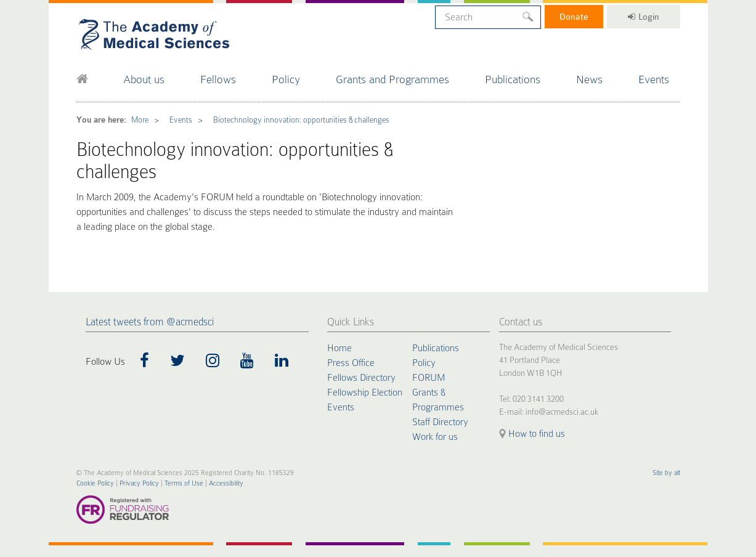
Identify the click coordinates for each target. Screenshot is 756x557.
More (140, 120)
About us (144, 79)
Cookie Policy (95, 483)
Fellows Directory (361, 378)
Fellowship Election (365, 392)
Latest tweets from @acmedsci (150, 322)
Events (654, 79)
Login (644, 17)
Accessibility (226, 483)
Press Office (351, 363)
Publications (513, 79)
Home (339, 348)
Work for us (435, 437)
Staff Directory (440, 422)
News (589, 79)
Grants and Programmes (392, 79)
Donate (574, 17)
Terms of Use (184, 483)
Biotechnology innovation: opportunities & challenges (301, 120)
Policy (286, 79)
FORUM (429, 378)
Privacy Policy (139, 483)
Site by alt (666, 473)
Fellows (218, 79)
